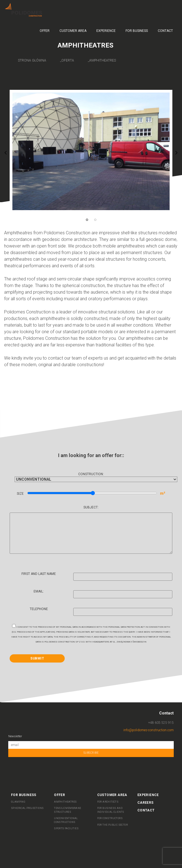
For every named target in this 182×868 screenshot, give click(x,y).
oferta (68, 60)
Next (176, 153)
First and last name (97, 576)
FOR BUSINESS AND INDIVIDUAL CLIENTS (111, 810)
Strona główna (32, 60)
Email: (103, 594)
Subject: (91, 530)
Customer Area (73, 31)
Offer (45, 31)
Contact (165, 31)
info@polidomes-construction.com (149, 730)
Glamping (18, 802)
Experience (106, 31)
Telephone (101, 611)
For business (137, 31)
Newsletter (15, 736)
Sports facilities (66, 828)
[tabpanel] (91, 151)
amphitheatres (103, 60)
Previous (6, 153)
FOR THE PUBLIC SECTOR (112, 825)
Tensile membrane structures (67, 810)
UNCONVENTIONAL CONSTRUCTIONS (66, 820)
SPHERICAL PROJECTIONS (27, 808)
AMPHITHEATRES (65, 802)
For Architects (108, 802)
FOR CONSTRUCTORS (110, 818)
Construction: (91, 477)
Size (91, 493)
